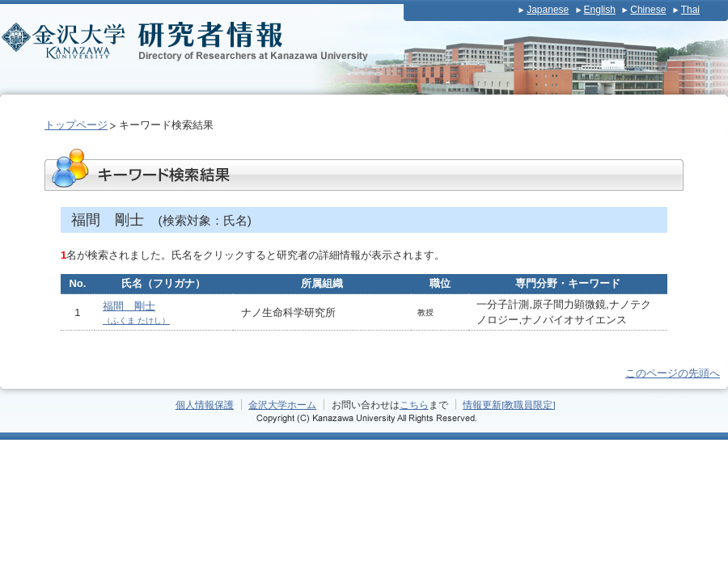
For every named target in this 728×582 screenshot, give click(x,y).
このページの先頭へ (673, 373)
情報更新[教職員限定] (509, 405)
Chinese (648, 10)
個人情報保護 (205, 405)
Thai (690, 10)
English (600, 10)
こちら (414, 405)
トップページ (76, 125)
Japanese (548, 10)
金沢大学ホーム (282, 405)
